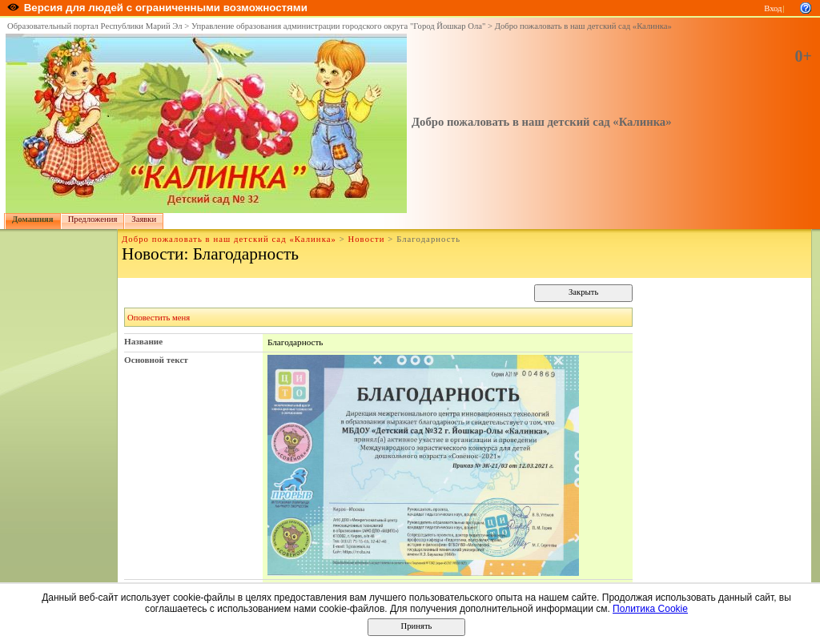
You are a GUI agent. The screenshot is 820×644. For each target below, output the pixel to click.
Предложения (93, 219)
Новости (366, 239)
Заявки (144, 219)
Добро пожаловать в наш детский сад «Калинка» (583, 26)
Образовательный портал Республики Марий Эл (95, 26)
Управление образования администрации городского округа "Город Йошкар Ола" (339, 26)
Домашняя (33, 219)
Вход (773, 8)
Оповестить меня (159, 318)
